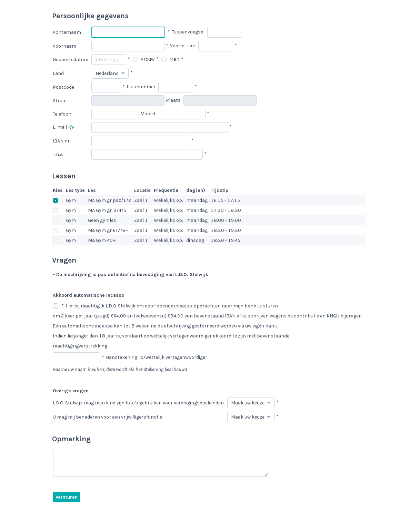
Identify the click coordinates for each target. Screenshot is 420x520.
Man (170, 59)
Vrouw (144, 59)
